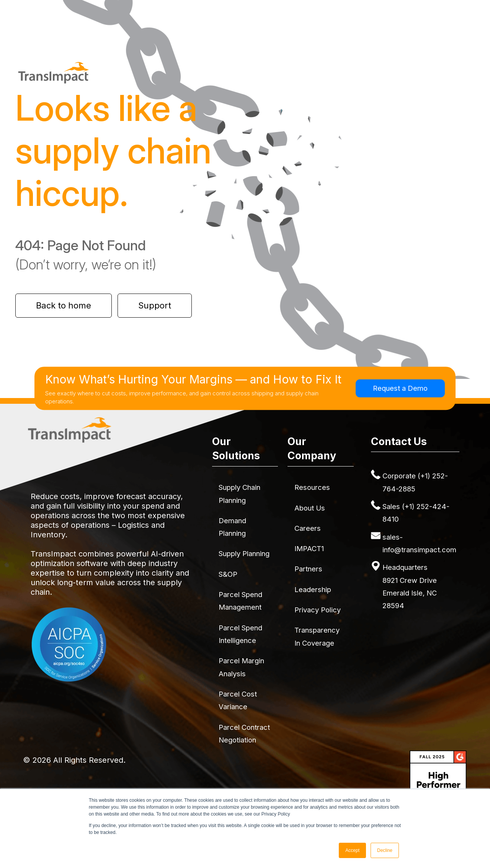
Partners (308, 569)
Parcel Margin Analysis (241, 667)
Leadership (313, 589)
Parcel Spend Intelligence (240, 634)
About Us (310, 508)
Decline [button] (385, 850)
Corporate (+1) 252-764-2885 (415, 482)
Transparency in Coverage (317, 636)
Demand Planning (232, 527)
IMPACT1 (309, 548)
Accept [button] (352, 850)
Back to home (64, 305)
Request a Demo (400, 388)
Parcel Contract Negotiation (244, 733)
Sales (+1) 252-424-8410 (416, 513)
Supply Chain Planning (239, 494)
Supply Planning (244, 553)
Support (155, 305)
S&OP (228, 574)
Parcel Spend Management (240, 601)
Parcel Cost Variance (238, 700)
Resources (312, 487)
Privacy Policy (318, 610)
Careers (308, 528)
